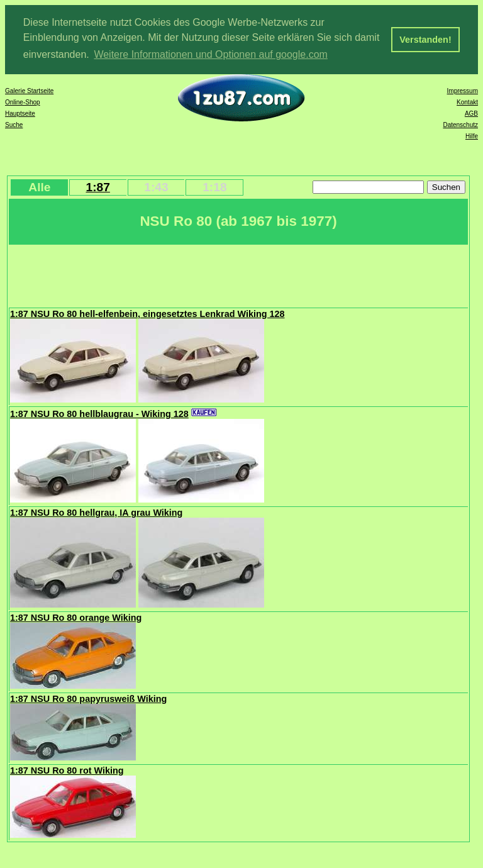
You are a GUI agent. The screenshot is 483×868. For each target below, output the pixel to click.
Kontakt (467, 101)
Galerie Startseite (29, 90)
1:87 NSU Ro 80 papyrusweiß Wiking (88, 698)
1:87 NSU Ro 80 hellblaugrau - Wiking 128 (99, 413)
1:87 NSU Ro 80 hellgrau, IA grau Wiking (96, 511)
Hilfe (472, 135)
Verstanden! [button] (425, 40)
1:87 (97, 186)
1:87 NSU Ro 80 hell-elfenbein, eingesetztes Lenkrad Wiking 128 (147, 313)
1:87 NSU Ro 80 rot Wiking (67, 769)
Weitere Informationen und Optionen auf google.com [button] (211, 54)
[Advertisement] (238, 274)
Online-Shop (23, 101)
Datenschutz (460, 124)
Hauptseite (20, 112)
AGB (471, 112)
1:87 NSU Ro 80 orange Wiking (76, 616)
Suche (14, 124)
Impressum (463, 90)
